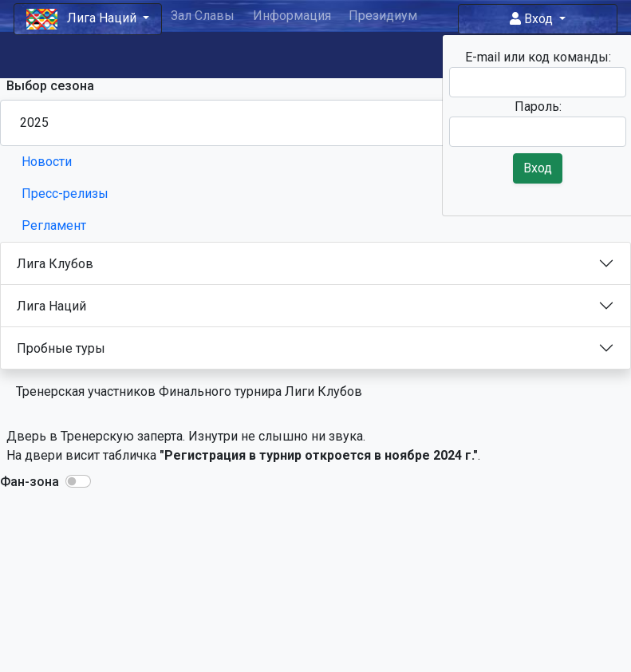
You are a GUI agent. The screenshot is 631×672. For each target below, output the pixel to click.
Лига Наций (51, 306)
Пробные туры (61, 348)
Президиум (383, 16)
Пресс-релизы (65, 194)
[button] (78, 481)
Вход (533, 19)
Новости (47, 162)
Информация (292, 16)
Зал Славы (203, 16)
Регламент (54, 225)
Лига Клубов (55, 264)
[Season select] (315, 123)
